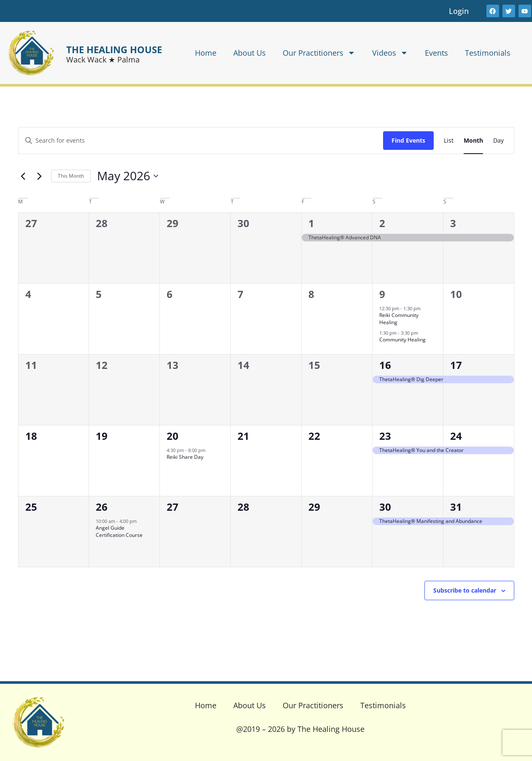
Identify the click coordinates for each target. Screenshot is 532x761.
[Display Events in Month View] (473, 141)
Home (206, 53)
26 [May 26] (102, 507)
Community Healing (402, 340)
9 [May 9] (382, 294)
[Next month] (40, 176)
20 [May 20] (173, 436)
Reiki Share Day (185, 457)
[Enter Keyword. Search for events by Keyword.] (201, 141)
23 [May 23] (385, 436)
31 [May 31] (456, 507)
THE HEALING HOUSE (114, 49)
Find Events (408, 140)
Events (436, 53)
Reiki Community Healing (399, 319)
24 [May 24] (456, 436)
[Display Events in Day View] (498, 141)
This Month (71, 176)
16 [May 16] (385, 365)
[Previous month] (23, 176)
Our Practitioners (319, 53)
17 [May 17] (456, 365)
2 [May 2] (382, 223)
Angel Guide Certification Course (119, 531)
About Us (250, 53)
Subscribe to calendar (465, 590)
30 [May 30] (385, 507)
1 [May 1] (311, 223)
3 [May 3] (453, 223)
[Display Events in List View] (449, 141)
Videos (390, 53)
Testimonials (488, 53)
